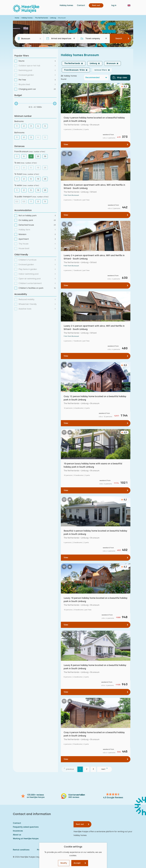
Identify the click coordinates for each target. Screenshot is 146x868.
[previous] (69, 769)
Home (17, 18)
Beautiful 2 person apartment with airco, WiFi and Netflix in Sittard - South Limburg (94, 187)
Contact (81, 5)
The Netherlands (41, 18)
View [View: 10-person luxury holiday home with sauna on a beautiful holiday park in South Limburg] (66, 490)
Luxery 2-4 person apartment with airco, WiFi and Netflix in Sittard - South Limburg (94, 257)
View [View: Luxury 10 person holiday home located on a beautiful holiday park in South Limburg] (66, 625)
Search (119, 38)
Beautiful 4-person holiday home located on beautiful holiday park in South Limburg (95, 532)
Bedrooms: (19, 121)
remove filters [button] (101, 70)
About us (17, 835)
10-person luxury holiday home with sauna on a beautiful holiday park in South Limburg (93, 465)
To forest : (27, 174)
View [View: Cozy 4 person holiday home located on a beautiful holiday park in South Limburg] (66, 144)
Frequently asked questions (26, 827)
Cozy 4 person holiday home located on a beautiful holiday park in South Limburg (94, 119)
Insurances (18, 831)
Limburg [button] (93, 63)
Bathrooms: (20, 133)
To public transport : (32, 197)
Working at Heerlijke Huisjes (26, 839)
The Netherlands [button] (72, 63)
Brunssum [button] (111, 63)
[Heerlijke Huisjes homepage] (26, 9)
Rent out (80, 824)
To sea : (26, 163)
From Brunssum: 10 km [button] (74, 70)
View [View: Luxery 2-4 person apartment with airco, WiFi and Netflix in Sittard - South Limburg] (66, 285)
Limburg (53, 18)
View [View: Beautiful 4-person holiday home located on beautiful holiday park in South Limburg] (66, 558)
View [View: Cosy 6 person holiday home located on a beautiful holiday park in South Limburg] (66, 759)
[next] (105, 769)
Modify (64, 863)
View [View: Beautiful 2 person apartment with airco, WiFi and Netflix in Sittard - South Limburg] (66, 215)
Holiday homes (66, 5)
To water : (27, 185)
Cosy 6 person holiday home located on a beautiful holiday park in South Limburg (94, 734)
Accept (77, 863)
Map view (120, 78)
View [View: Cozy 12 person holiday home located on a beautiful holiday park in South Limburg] (66, 423)
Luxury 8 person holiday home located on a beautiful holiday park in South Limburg (95, 667)
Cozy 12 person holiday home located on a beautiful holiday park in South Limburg (95, 398)
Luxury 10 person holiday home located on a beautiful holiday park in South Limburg (96, 600)
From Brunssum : (30, 152)
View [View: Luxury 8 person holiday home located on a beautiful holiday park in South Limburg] (66, 692)
